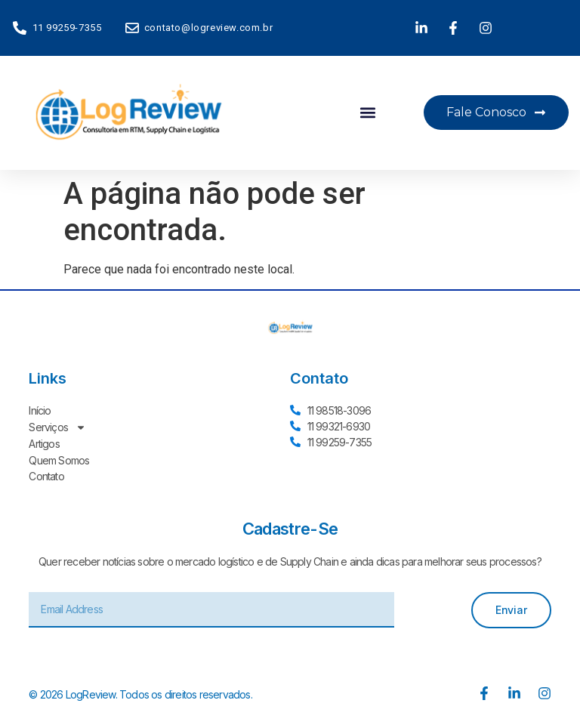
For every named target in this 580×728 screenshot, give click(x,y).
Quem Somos (59, 458)
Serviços (57, 426)
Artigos (44, 442)
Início (40, 410)
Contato (46, 474)
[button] (367, 113)
